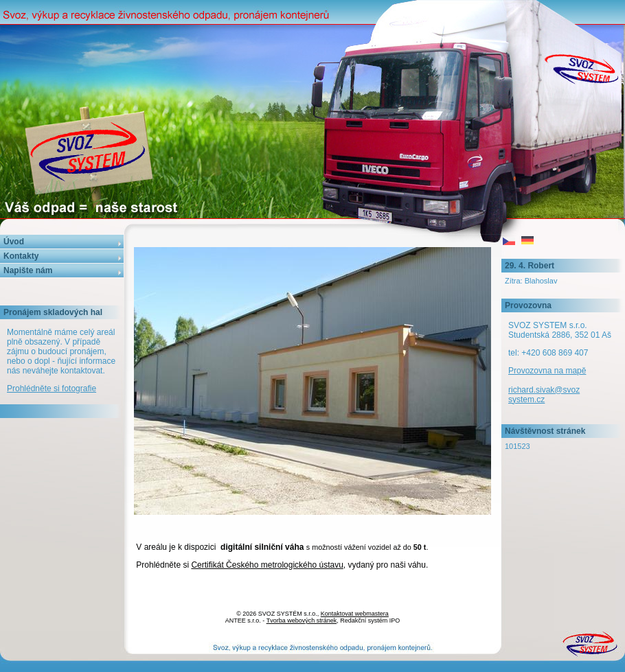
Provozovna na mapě (547, 371)
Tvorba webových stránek (302, 621)
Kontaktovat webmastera (355, 614)
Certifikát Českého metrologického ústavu (267, 565)
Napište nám (28, 270)
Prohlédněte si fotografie (52, 389)
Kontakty (21, 256)
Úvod (14, 242)
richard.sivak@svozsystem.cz (544, 395)
